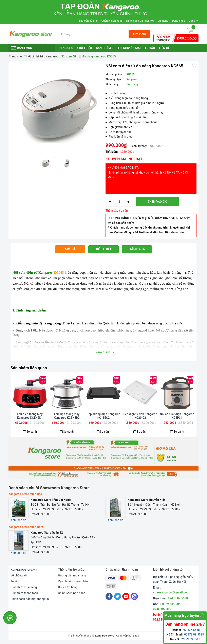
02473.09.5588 (178, 598)
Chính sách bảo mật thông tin (30, 599)
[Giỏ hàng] (190, 30)
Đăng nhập (178, 21)
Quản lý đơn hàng (112, 21)
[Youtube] (126, 596)
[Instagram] (134, 596)
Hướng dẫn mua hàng (72, 575)
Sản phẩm (105, 48)
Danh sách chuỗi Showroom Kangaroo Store (49, 488)
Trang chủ (65, 48)
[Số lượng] (119, 202)
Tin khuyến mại (129, 48)
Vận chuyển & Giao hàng (74, 581)
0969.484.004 (171, 604)
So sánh (32, 432)
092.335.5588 (162, 620)
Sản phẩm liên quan (29, 368)
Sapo (136, 636)
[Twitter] (118, 596)
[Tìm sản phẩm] (93, 34)
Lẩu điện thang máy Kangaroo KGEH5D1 (30, 416)
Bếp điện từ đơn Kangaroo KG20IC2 (140, 416)
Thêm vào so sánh (117, 211)
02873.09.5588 (194, 634)
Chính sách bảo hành (72, 593)
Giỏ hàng (163, 21)
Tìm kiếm (139, 34)
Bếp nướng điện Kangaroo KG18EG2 (103, 416)
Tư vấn (150, 48)
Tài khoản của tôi (87, 21)
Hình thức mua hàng (24, 587)
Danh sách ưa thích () (140, 21)
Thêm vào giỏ (157, 202)
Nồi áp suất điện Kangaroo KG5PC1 (177, 416)
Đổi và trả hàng (68, 587)
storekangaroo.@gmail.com (171, 592)
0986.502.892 (162, 609)
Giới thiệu (85, 48)
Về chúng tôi (19, 575)
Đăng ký (194, 21)
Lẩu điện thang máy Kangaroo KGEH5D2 (67, 416)
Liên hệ (164, 48)
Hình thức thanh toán (24, 593)
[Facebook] (109, 596)
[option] (56, 109)
